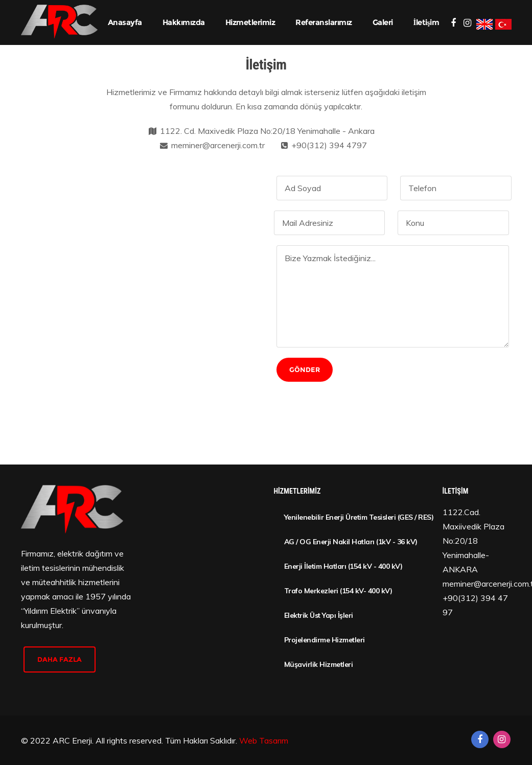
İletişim (426, 22)
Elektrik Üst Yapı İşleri (319, 615)
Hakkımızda (184, 22)
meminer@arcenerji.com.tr (218, 145)
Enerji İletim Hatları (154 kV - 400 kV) (343, 566)
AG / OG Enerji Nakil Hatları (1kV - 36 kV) (351, 542)
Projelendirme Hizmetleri (325, 640)
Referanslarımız (324, 22)
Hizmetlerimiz (250, 22)
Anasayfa (125, 22)
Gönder (305, 369)
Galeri (383, 22)
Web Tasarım (264, 740)
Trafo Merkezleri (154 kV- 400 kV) (338, 591)
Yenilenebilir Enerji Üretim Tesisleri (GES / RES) (356, 517)
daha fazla (60, 659)
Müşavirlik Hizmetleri (319, 664)
